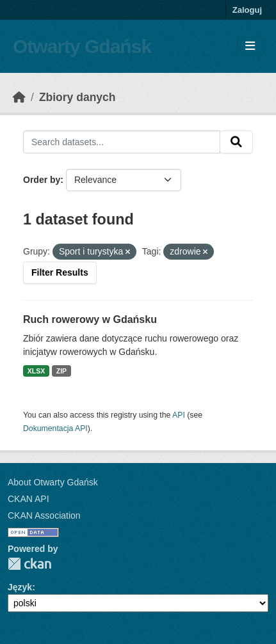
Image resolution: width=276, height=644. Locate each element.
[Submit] (236, 142)
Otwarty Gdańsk (82, 46)
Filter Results (60, 272)
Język (20, 587)
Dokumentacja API (55, 428)
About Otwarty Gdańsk (53, 482)
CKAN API (28, 499)
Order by (42, 180)
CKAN (29, 564)
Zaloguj (247, 10)
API (179, 415)
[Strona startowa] (19, 97)
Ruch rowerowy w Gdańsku (90, 319)
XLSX (36, 371)
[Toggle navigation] (250, 46)
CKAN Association (44, 515)
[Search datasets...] (122, 142)
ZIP (61, 371)
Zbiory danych (77, 97)
